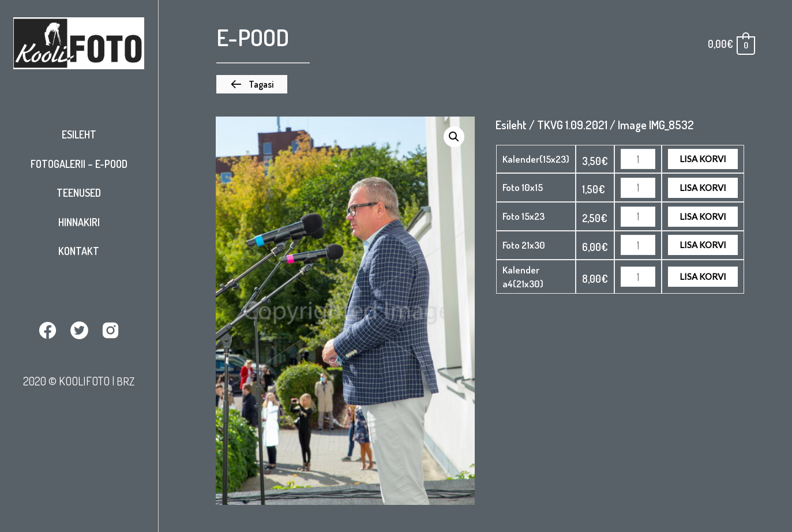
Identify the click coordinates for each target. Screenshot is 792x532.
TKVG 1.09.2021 (572, 125)
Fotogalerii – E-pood (79, 164)
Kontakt (79, 251)
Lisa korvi (703, 159)
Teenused (79, 193)
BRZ (126, 380)
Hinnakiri (79, 222)
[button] (252, 84)
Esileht (79, 134)
